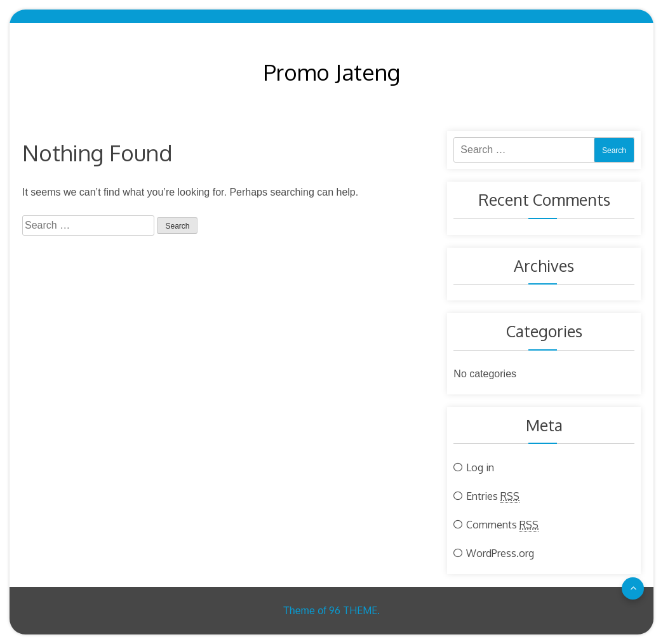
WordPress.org (500, 553)
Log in (480, 467)
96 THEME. (354, 610)
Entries (493, 496)
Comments (502, 525)
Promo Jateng (332, 72)
